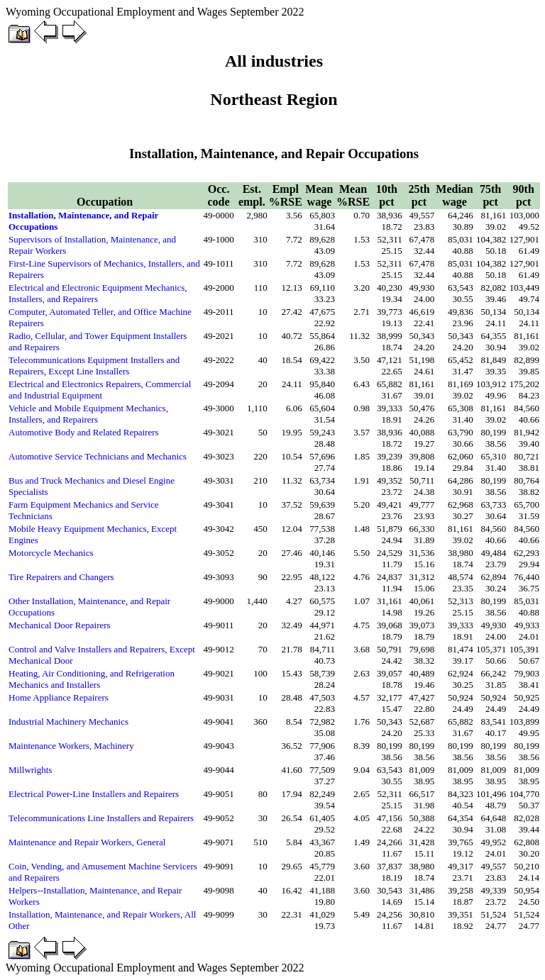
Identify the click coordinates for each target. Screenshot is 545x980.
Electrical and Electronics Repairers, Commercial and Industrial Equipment (100, 390)
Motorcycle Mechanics (51, 553)
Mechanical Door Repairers (60, 625)
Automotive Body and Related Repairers (84, 432)
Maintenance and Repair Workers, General (87, 842)
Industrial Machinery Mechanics (68, 722)
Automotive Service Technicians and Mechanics (98, 456)
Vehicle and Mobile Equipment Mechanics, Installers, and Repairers (88, 414)
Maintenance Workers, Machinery (71, 746)
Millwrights (30, 770)
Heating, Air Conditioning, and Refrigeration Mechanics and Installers (92, 679)
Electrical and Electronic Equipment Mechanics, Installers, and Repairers (98, 293)
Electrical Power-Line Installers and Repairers (94, 794)
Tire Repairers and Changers (61, 577)
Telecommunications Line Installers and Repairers (101, 818)
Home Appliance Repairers (59, 697)
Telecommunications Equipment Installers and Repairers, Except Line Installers (94, 366)
